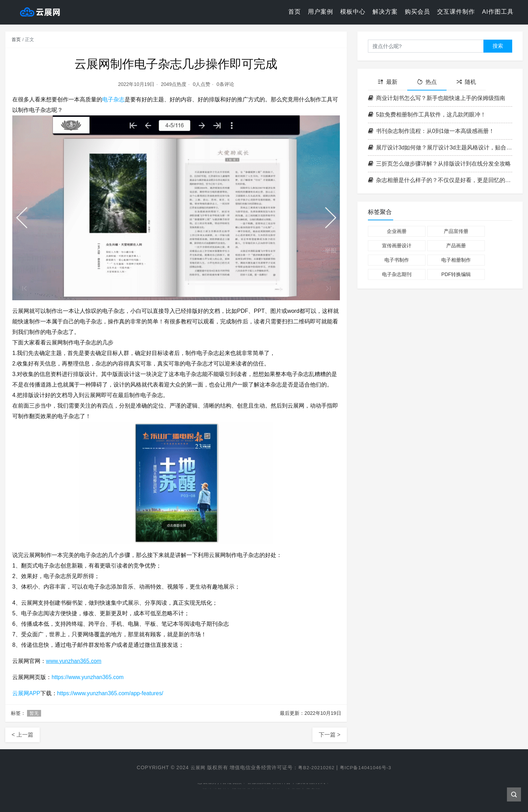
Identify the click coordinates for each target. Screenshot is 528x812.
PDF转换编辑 (456, 274)
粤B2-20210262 (315, 767)
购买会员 (417, 12)
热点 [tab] (427, 82)
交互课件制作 (456, 12)
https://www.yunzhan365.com (88, 677)
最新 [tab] (388, 82)
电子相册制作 (456, 260)
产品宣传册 (456, 231)
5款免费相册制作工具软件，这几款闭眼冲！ (427, 115)
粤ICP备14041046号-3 (367, 767)
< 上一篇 (22, 735)
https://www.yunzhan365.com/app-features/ (111, 693)
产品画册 (456, 246)
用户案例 (321, 12)
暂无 (34, 713)
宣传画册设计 (397, 246)
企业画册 (397, 231)
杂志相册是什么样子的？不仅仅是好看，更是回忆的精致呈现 (440, 180)
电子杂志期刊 (397, 274)
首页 (295, 12)
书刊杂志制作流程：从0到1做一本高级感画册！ (431, 131)
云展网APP (26, 693)
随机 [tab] (466, 82)
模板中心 (353, 12)
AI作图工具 (498, 12)
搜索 (498, 46)
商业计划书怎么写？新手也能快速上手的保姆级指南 (437, 98)
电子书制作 (397, 260)
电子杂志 (113, 99)
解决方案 (385, 12)
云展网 (195, 767)
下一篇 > (330, 735)
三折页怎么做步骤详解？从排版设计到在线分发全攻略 (439, 164)
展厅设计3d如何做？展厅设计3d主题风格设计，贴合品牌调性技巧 (440, 147)
